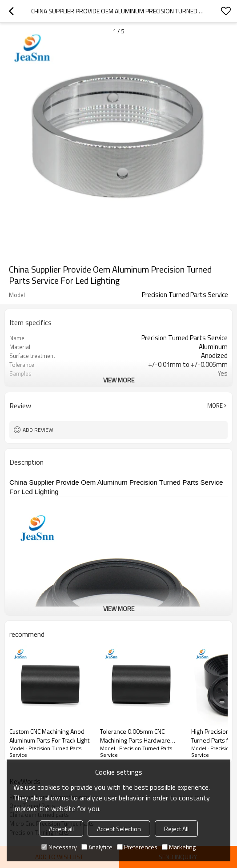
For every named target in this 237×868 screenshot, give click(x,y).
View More (119, 380)
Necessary (59, 847)
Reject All (176, 829)
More (215, 406)
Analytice (97, 847)
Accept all (61, 829)
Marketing (179, 847)
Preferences (137, 847)
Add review (38, 430)
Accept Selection (119, 829)
